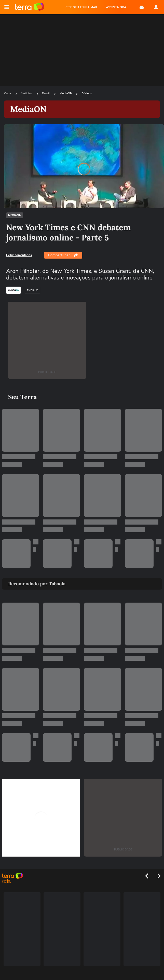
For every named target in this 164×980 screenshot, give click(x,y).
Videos (87, 93)
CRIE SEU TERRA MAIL (82, 7)
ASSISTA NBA (116, 7)
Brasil (46, 93)
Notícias (27, 93)
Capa (8, 93)
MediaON (66, 93)
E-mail (142, 7)
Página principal (29, 7)
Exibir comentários (19, 255)
